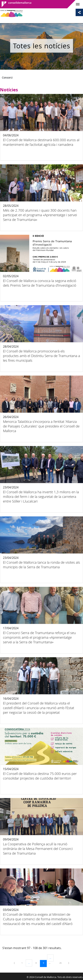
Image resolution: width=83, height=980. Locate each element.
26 (62, 963)
